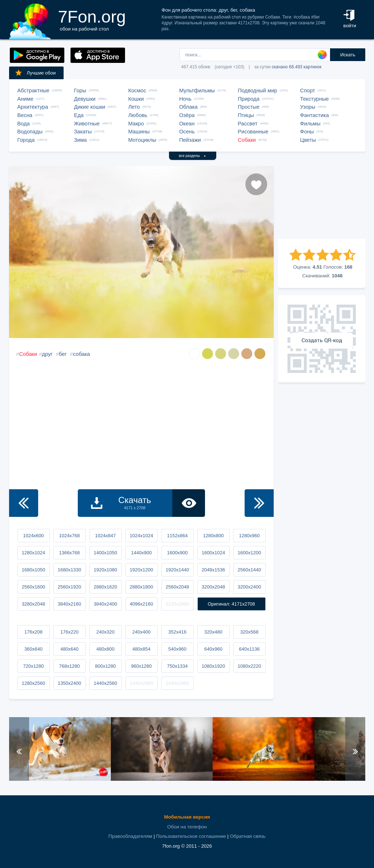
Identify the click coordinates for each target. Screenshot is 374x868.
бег (63, 354)
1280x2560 (33, 683)
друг (47, 354)
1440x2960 (177, 683)
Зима (81, 140)
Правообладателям (130, 836)
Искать (348, 55)
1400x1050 (105, 553)
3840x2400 (105, 604)
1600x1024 (213, 553)
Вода (24, 124)
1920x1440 (177, 570)
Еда (79, 115)
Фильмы (310, 124)
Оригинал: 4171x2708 (231, 604)
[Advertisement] (322, 202)
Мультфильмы (197, 91)
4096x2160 (141, 604)
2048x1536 (213, 570)
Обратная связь (248, 836)
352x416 (177, 632)
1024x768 (69, 536)
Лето (134, 107)
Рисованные (253, 132)
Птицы (246, 115)
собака (82, 354)
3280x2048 (33, 604)
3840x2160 (69, 604)
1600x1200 (249, 553)
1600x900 (177, 553)
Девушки (85, 99)
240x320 (105, 632)
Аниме (25, 99)
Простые (249, 107)
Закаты (83, 132)
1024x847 (105, 536)
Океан (187, 124)
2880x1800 (141, 587)
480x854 (141, 649)
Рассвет (248, 124)
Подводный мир (257, 91)
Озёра (187, 115)
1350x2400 (69, 683)
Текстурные (315, 99)
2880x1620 (105, 587)
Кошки (136, 99)
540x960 (177, 649)
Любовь (138, 115)
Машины (139, 132)
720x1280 (33, 666)
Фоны (307, 132)
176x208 (33, 632)
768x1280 (69, 666)
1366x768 (69, 553)
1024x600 (33, 536)
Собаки (247, 140)
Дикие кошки (90, 107)
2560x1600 (33, 587)
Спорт (308, 91)
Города (26, 140)
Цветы (308, 140)
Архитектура (33, 107)
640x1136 (249, 649)
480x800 (105, 649)
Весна (25, 115)
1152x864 (177, 536)
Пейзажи (190, 140)
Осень (187, 132)
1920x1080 (105, 570)
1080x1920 (213, 666)
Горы (80, 91)
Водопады (30, 132)
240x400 (141, 632)
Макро (136, 124)
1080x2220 (249, 666)
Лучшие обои (35, 73)
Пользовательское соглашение (191, 836)
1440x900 (141, 553)
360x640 (33, 649)
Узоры (308, 107)
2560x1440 (249, 570)
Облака (188, 107)
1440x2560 (105, 683)
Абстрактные (33, 91)
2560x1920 (69, 587)
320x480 (213, 632)
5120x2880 (177, 604)
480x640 (69, 649)
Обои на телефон (187, 827)
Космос (137, 91)
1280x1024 (33, 553)
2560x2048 (177, 587)
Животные (87, 124)
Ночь (185, 99)
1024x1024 (141, 536)
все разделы (192, 156)
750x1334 (177, 666)
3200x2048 (213, 587)
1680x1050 (33, 570)
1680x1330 (69, 570)
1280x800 (213, 536)
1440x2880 (141, 683)
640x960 (213, 649)
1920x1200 (141, 570)
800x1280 (105, 666)
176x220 (69, 632)
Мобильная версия (187, 817)
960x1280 (141, 666)
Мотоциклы (142, 140)
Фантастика (315, 115)
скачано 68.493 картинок (297, 67)
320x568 (249, 632)
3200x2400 (249, 587)
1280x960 (249, 536)
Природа (249, 99)
